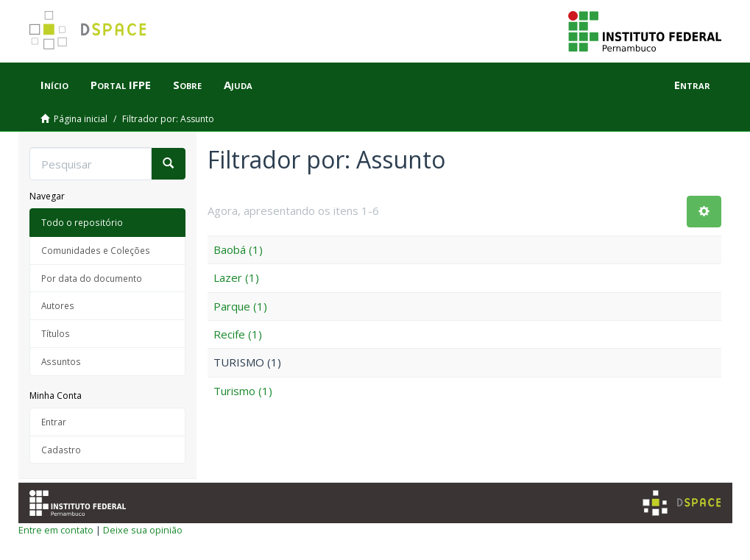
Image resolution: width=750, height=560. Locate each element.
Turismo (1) (243, 391)
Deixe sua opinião (143, 530)
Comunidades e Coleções (96, 250)
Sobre (187, 85)
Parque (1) (240, 306)
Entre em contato (56, 530)
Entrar (54, 422)
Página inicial (81, 119)
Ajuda (238, 85)
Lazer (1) (236, 277)
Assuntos (61, 361)
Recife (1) (238, 334)
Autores (58, 305)
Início (54, 85)
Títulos (56, 333)
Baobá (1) (238, 249)
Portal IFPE (121, 85)
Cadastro (61, 450)
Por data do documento (92, 278)
